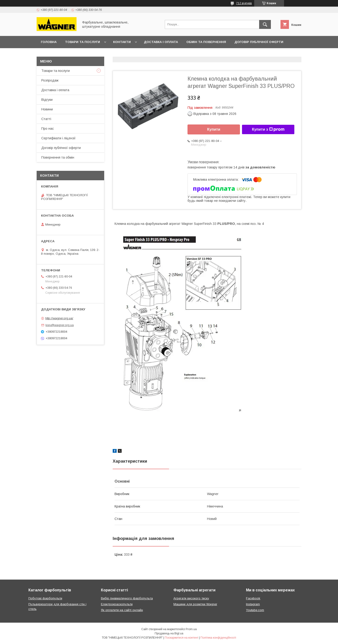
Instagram (253, 604)
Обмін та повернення (206, 42)
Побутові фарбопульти (45, 598)
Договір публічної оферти (259, 42)
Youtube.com (255, 610)
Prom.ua (191, 629)
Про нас (48, 129)
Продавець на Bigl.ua (169, 633)
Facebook (253, 598)
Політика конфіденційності (218, 638)
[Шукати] (265, 24)
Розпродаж (50, 80)
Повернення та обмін (58, 157)
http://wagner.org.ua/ (59, 318)
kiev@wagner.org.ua (60, 325)
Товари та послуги (83, 42)
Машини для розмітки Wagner (195, 604)
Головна (49, 42)
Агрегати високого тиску (191, 598)
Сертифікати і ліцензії (58, 138)
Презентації (52, 54)
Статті (46, 119)
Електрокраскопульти (117, 604)
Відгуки (47, 100)
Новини (47, 109)
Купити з (268, 129)
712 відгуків (244, 3)
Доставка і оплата (161, 42)
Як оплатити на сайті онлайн (122, 610)
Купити (214, 129)
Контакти (122, 42)
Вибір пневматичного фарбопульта (127, 598)
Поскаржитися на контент (182, 638)
